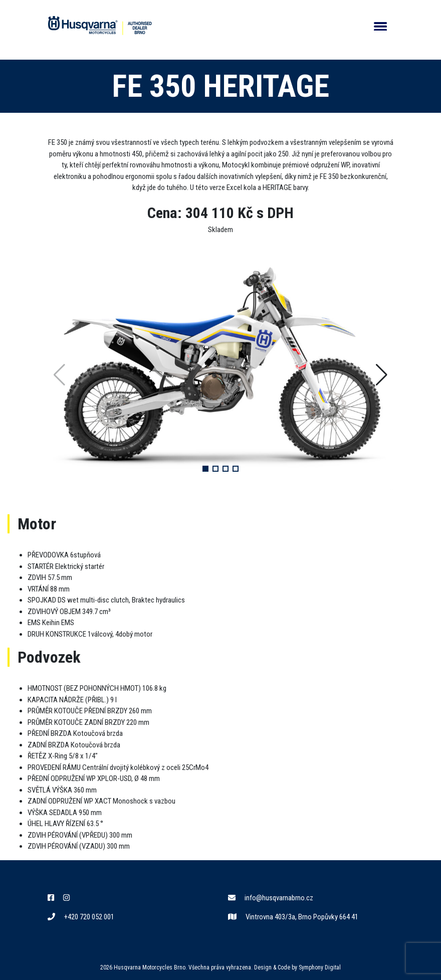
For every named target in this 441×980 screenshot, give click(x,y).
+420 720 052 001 (81, 917)
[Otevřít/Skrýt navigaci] (380, 26)
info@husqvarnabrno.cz (271, 898)
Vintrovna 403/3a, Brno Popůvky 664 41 (293, 917)
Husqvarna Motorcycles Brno (150, 967)
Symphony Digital (320, 967)
